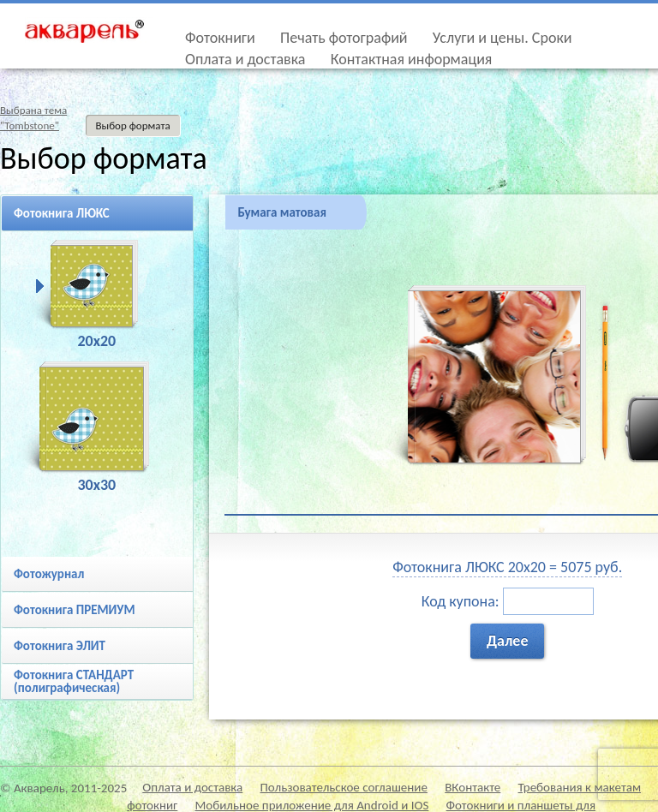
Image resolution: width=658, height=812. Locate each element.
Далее (508, 641)
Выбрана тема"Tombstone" (33, 118)
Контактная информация (412, 59)
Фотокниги (220, 38)
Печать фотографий (344, 38)
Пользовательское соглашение (344, 787)
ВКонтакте (473, 787)
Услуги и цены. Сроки (502, 38)
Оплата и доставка (245, 59)
